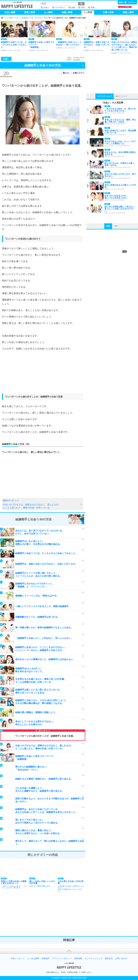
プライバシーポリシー (62, 959)
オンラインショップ (94, 959)
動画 (108, 226)
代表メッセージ (18, 959)
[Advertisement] (43, 374)
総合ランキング (121, 96)
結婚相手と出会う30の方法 (32, 18)
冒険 (93, 7)
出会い (17, 18)
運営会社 (109, 959)
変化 (83, 7)
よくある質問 (33, 959)
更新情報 (78, 959)
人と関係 (9, 18)
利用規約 (45, 959)
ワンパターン (60, 7)
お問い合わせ (121, 959)
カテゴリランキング (105, 96)
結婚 (73, 7)
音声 (116, 226)
